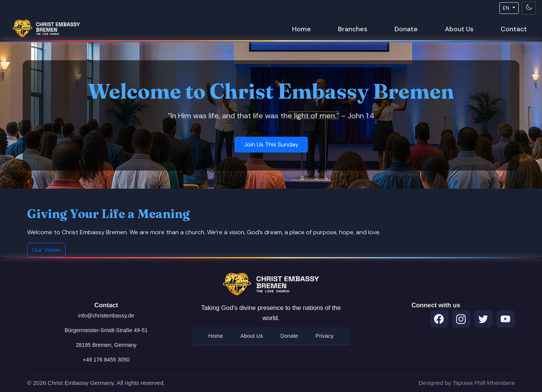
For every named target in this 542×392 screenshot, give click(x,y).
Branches (353, 29)
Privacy (324, 336)
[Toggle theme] (529, 8)
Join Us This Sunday (271, 144)
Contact (514, 29)
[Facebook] (439, 319)
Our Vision (46, 250)
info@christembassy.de (106, 316)
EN (507, 8)
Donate (406, 29)
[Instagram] (461, 319)
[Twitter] (483, 319)
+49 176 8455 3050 (106, 360)
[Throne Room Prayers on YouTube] (506, 319)
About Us (459, 29)
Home (301, 29)
